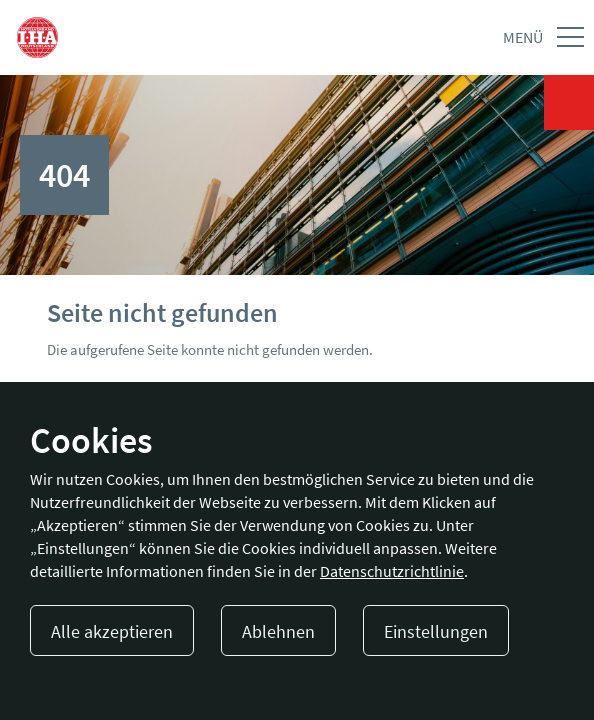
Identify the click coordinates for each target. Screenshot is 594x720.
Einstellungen (436, 631)
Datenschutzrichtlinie (392, 571)
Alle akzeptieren (112, 631)
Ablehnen (278, 631)
